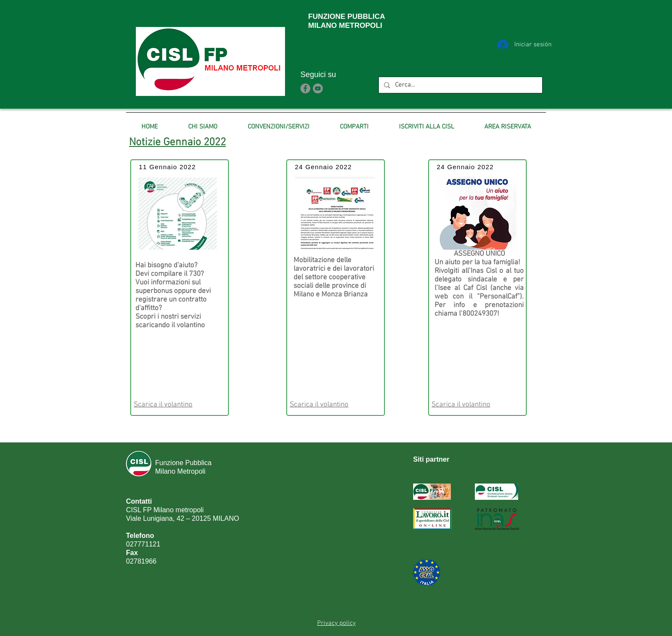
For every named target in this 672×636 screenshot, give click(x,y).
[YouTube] (318, 88)
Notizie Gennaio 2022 (177, 143)
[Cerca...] (460, 85)
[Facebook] (305, 88)
